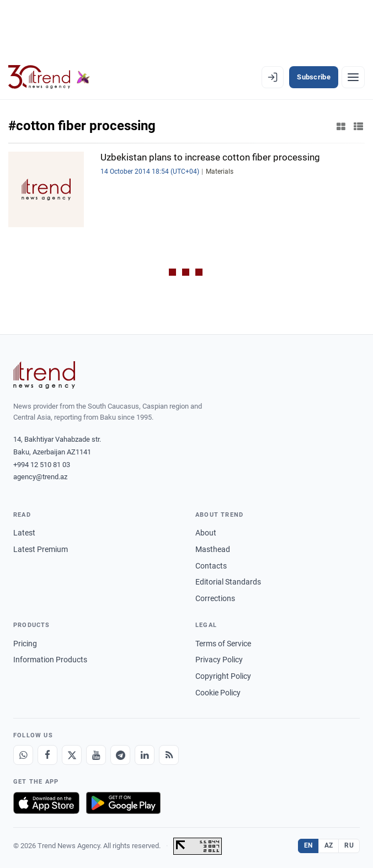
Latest (24, 533)
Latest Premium (41, 549)
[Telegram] (120, 755)
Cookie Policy (218, 693)
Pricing (25, 644)
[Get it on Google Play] (123, 803)
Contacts (211, 566)
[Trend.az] (49, 77)
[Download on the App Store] (46, 803)
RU (349, 845)
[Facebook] (47, 755)
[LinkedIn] (145, 755)
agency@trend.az (40, 477)
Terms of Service (223, 644)
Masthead (213, 549)
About (206, 533)
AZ (329, 845)
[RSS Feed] (169, 755)
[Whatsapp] (23, 755)
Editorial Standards (228, 582)
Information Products (50, 660)
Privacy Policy (219, 660)
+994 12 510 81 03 (42, 465)
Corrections (215, 598)
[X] (72, 755)
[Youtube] (96, 755)
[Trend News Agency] (44, 375)
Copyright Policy (223, 676)
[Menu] (353, 77)
